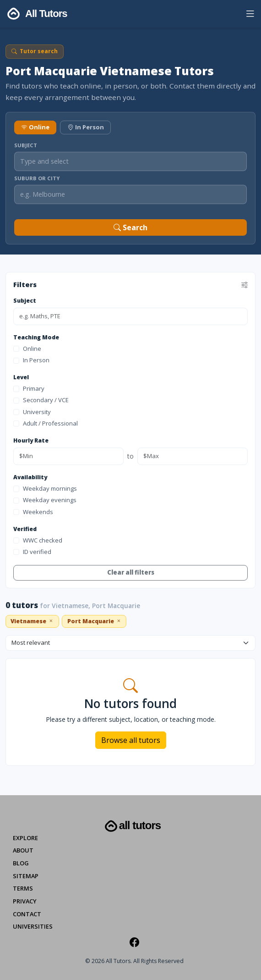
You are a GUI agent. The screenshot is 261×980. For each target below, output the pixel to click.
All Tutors (132, 826)
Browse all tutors (131, 740)
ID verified (32, 552)
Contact (27, 914)
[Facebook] (134, 942)
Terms (23, 888)
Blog (21, 863)
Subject (26, 145)
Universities (33, 926)
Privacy (25, 901)
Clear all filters (131, 572)
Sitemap (26, 876)
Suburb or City (37, 178)
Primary (29, 388)
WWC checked (38, 540)
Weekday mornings (45, 488)
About (23, 850)
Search (130, 227)
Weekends (33, 512)
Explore (25, 838)
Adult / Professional (46, 423)
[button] (250, 15)
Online (35, 127)
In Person (86, 127)
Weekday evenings (45, 500)
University (32, 412)
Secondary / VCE (41, 400)
